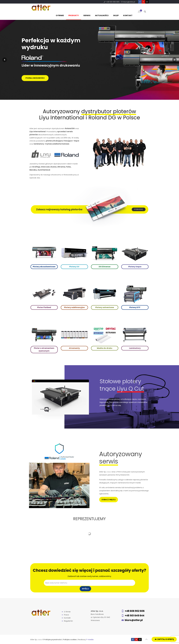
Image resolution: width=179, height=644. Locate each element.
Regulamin (68, 621)
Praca (66, 615)
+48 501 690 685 (113, 2)
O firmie (67, 612)
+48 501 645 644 (135, 616)
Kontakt (67, 618)
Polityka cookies (70, 639)
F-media (90, 639)
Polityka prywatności (53, 639)
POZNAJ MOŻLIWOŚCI (35, 78)
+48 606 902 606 (135, 611)
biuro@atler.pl (129, 2)
